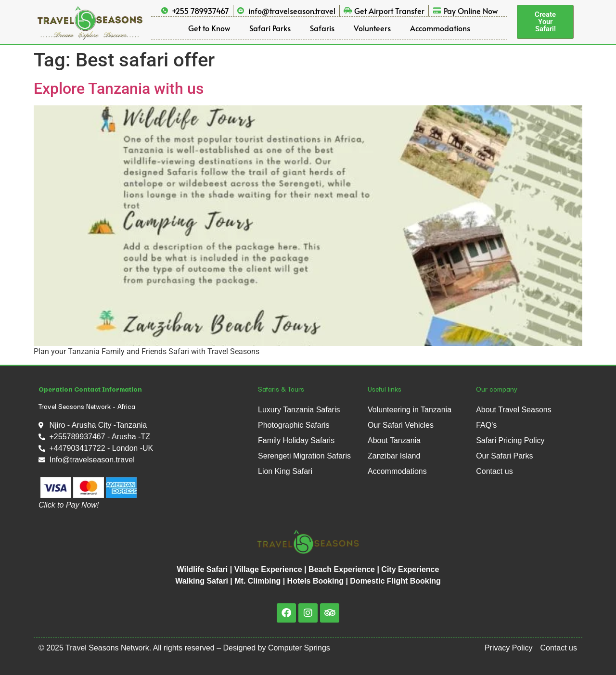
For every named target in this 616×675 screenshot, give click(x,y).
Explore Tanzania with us (119, 89)
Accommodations (440, 28)
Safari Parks (270, 28)
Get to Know (209, 28)
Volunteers (372, 28)
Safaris (322, 28)
